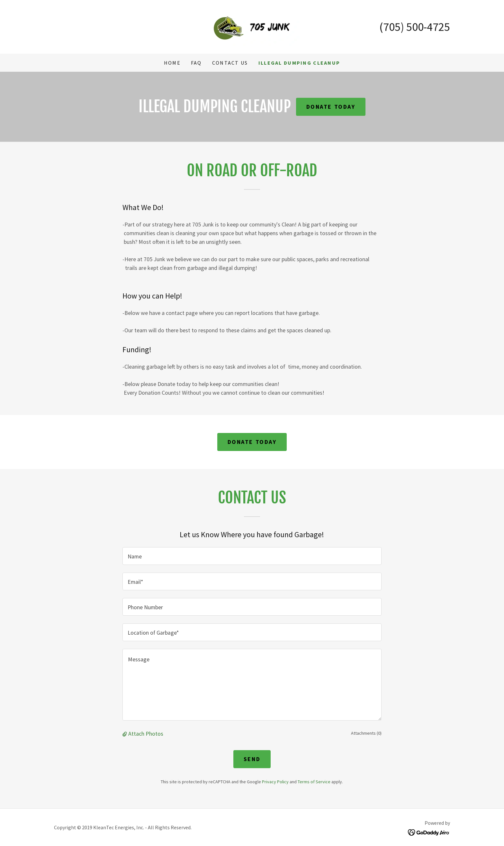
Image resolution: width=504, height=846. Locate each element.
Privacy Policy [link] (275, 782)
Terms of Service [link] (314, 782)
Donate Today (331, 107)
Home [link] (172, 63)
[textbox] (252, 556)
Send (252, 759)
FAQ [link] (196, 63)
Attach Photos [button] (146, 734)
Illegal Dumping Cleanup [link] (299, 63)
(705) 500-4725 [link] (415, 27)
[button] (125, 734)
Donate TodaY (252, 442)
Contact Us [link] (230, 63)
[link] (252, 26)
